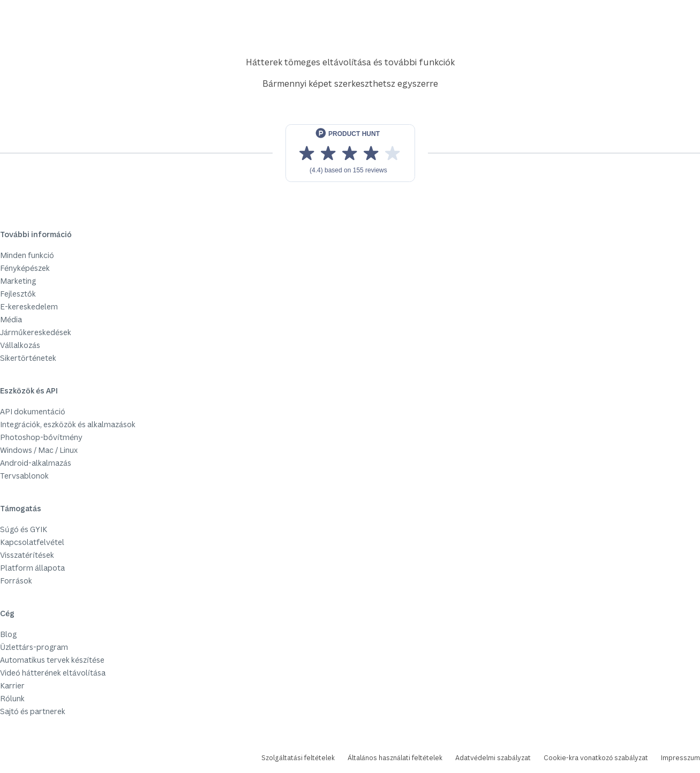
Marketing (18, 281)
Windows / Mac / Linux (39, 450)
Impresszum (680, 758)
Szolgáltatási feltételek (298, 758)
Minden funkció (27, 255)
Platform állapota (32, 568)
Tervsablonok (24, 476)
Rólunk (12, 698)
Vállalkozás (20, 345)
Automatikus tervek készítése (52, 660)
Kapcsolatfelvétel (32, 542)
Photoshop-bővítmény (41, 437)
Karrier (12, 685)
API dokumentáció (33, 411)
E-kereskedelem (29, 306)
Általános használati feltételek (395, 758)
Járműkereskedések (36, 332)
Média (11, 319)
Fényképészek (25, 268)
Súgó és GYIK (24, 529)
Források (16, 581)
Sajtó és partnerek (33, 711)
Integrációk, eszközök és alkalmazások (68, 424)
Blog (8, 634)
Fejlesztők (18, 294)
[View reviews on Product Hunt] (350, 153)
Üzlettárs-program (34, 647)
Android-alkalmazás (36, 463)
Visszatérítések (27, 555)
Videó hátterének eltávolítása (53, 673)
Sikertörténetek (28, 358)
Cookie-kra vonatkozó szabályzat (596, 758)
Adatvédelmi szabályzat (493, 758)
